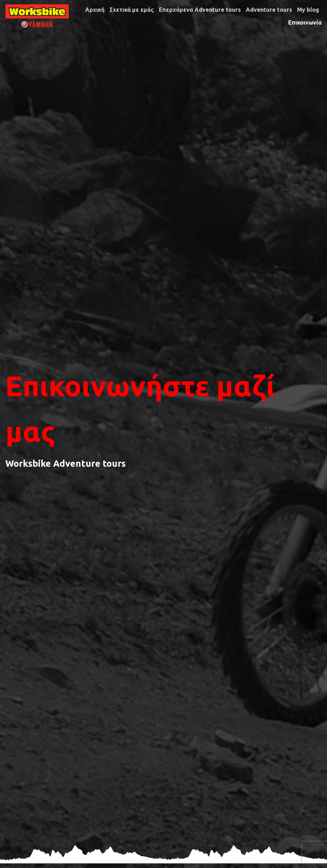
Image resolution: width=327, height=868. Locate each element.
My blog (308, 10)
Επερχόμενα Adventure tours (200, 10)
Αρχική (95, 10)
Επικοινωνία (305, 22)
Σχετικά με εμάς (132, 10)
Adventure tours (269, 10)
